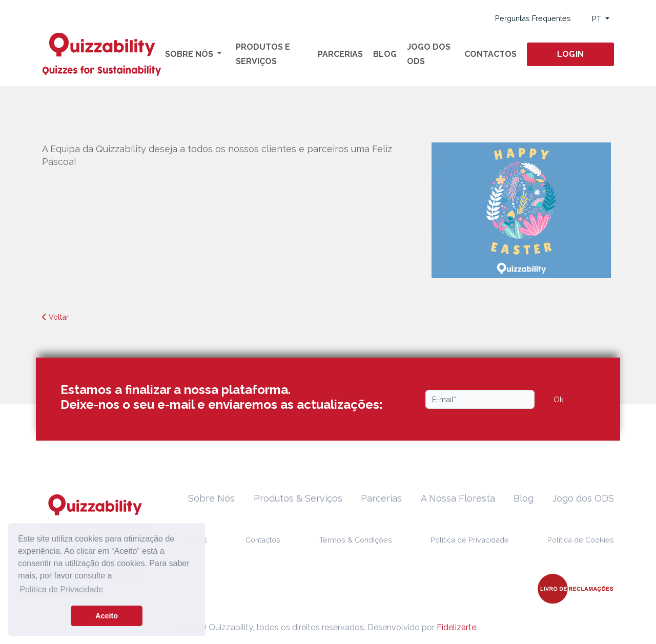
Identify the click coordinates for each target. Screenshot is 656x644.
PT (598, 19)
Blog (385, 54)
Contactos (490, 54)
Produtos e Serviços (263, 54)
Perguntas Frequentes (533, 18)
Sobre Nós (211, 498)
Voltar (55, 317)
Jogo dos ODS (429, 54)
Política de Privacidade (470, 540)
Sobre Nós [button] (190, 54)
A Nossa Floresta (458, 498)
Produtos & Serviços (298, 498)
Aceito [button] (107, 616)
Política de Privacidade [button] (61, 589)
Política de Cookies (581, 540)
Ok (559, 399)
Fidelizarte (456, 627)
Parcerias (340, 54)
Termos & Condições (356, 540)
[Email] (480, 399)
